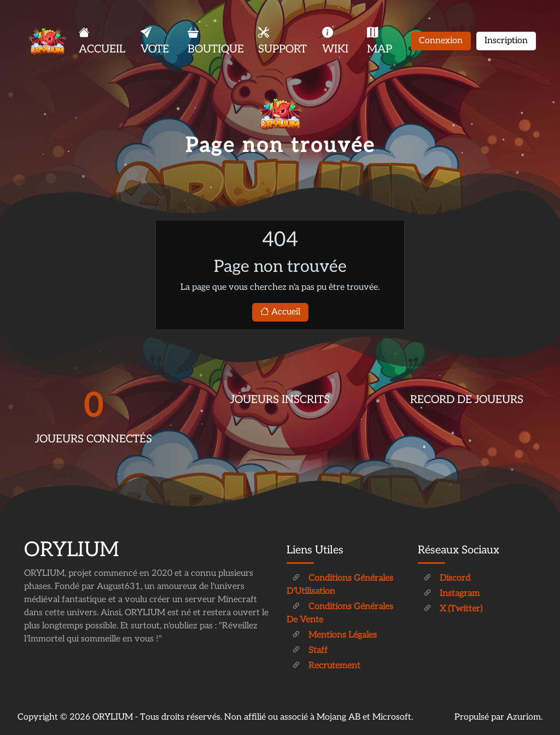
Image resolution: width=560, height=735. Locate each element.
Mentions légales (334, 635)
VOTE (155, 41)
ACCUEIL (102, 41)
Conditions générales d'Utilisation (340, 585)
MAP (380, 41)
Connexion (441, 41)
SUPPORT (282, 41)
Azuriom (524, 717)
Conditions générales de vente (340, 613)
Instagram (451, 594)
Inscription (506, 41)
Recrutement (326, 666)
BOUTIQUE (216, 41)
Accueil (280, 312)
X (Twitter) (453, 609)
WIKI (335, 41)
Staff (310, 651)
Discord (447, 578)
